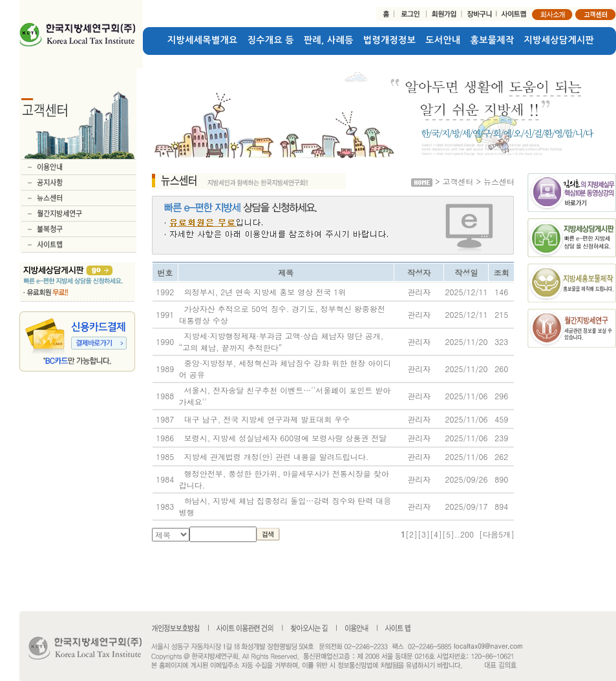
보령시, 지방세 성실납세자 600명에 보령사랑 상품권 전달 (286, 438)
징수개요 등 (271, 40)
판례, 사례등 (329, 40)
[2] (411, 534)
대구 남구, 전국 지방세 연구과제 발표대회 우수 (267, 419)
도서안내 (443, 40)
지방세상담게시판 (559, 40)
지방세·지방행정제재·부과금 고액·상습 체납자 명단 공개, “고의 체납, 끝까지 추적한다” (281, 341)
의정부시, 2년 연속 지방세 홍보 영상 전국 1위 (265, 292)
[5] (448, 534)
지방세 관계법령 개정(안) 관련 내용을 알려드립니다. (277, 456)
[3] (424, 534)
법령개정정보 (389, 40)
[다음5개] (497, 534)
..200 (464, 534)
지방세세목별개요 (203, 40)
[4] (436, 534)
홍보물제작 (493, 40)
